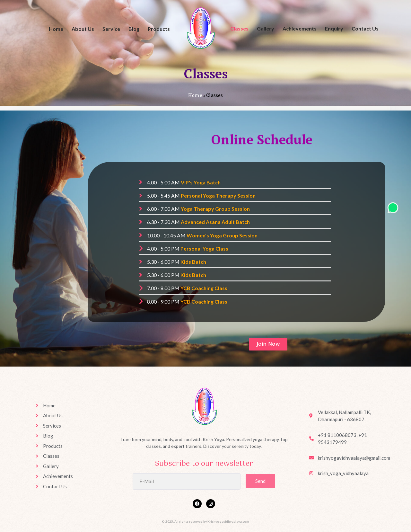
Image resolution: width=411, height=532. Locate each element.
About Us (83, 29)
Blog (134, 29)
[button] (268, 344)
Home (56, 29)
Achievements (300, 28)
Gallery (266, 28)
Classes (239, 28)
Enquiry (334, 28)
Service (111, 29)
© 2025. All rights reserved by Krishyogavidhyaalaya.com (205, 521)
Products (159, 29)
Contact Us (365, 28)
